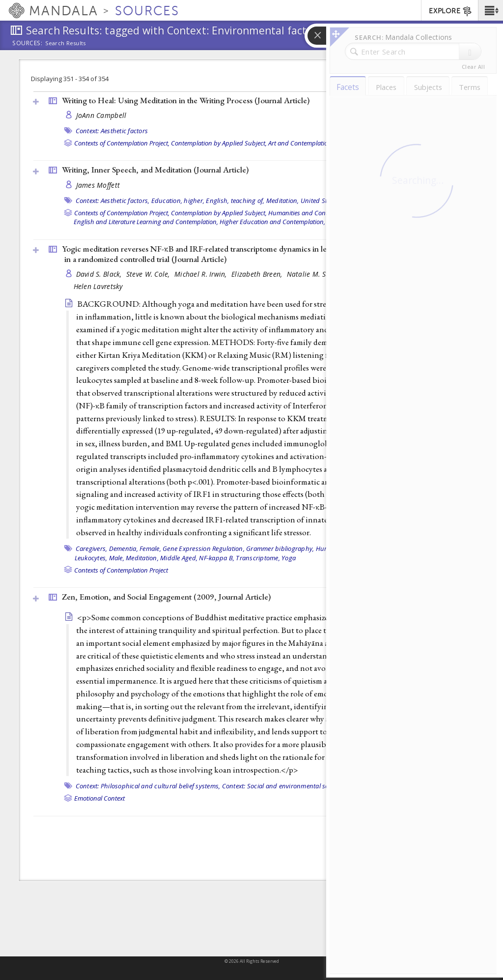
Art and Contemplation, (301, 143)
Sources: (28, 44)
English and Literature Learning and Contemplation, (146, 222)
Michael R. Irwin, (202, 274)
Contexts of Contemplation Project (121, 570)
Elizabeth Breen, (258, 274)
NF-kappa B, (217, 558)
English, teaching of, (235, 201)
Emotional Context (99, 798)
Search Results (66, 43)
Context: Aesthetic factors (112, 131)
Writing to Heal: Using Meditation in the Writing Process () (186, 100)
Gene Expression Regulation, (204, 548)
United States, (321, 201)
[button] (490, 10)
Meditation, (283, 201)
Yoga (289, 558)
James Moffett (98, 185)
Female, (150, 548)
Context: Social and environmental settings (284, 786)
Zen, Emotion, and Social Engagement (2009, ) (166, 597)
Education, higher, (178, 201)
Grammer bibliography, (280, 548)
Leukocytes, (91, 558)
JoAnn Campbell (101, 115)
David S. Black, (100, 274)
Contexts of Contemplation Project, (122, 143)
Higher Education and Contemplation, (272, 222)
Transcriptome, (258, 558)
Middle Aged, (179, 558)
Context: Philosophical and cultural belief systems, (148, 786)
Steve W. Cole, (149, 274)
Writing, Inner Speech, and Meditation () (155, 170)
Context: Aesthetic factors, (113, 201)
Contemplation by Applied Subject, (219, 143)
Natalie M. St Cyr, (315, 274)
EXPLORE (451, 11)
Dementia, (124, 548)
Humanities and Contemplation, (313, 213)
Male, (117, 558)
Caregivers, (92, 548)
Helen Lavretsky (98, 286)
